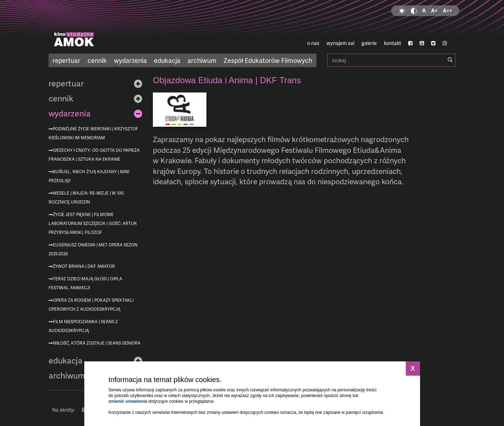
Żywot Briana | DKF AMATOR (84, 266)
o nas (313, 43)
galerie (369, 43)
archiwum (202, 60)
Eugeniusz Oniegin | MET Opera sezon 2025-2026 (93, 249)
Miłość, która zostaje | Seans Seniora (97, 343)
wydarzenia (130, 60)
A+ (434, 11)
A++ (448, 11)
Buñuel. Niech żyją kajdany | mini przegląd (89, 176)
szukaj (391, 60)
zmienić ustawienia (128, 401)
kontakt (393, 43)
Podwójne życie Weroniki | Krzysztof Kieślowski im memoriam (93, 133)
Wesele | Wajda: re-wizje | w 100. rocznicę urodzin (87, 197)
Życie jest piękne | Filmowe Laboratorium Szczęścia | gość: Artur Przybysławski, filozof (93, 223)
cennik (97, 60)
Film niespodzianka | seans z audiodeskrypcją (83, 326)
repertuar (66, 60)
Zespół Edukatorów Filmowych (268, 60)
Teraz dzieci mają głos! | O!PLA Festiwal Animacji (85, 283)
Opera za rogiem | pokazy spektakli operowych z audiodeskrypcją (91, 305)
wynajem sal (340, 43)
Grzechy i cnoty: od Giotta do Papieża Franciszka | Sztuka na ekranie (94, 155)
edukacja (167, 60)
